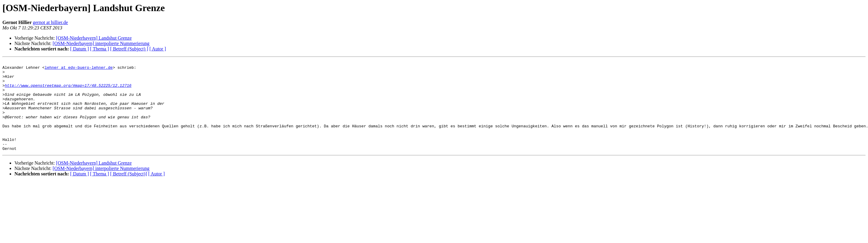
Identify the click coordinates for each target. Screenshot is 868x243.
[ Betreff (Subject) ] (129, 49)
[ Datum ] (79, 49)
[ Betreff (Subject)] (128, 192)
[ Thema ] (100, 49)
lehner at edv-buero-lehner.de (78, 69)
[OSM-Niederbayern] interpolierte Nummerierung (101, 43)
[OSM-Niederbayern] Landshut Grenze (94, 38)
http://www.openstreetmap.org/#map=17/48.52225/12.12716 (68, 91)
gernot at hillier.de (50, 22)
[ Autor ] (158, 49)
